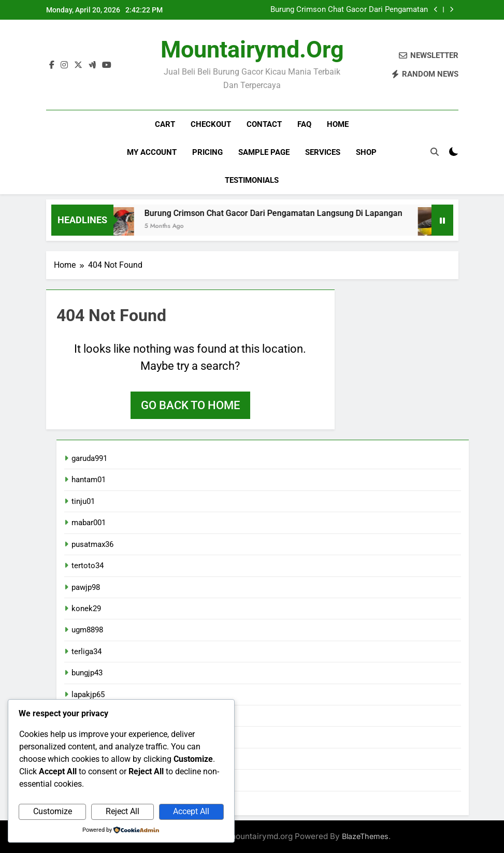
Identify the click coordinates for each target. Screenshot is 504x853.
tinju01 (83, 501)
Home (338, 124)
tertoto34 (88, 566)
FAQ (304, 124)
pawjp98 (86, 587)
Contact (264, 124)
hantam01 (89, 480)
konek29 (86, 609)
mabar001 (89, 523)
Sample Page (264, 152)
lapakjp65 (88, 695)
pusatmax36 (92, 544)
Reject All (123, 811)
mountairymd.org (252, 49)
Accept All (191, 811)
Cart (165, 124)
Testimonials (252, 180)
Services (323, 152)
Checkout (211, 124)
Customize (53, 811)
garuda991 (89, 458)
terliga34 (87, 652)
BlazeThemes (365, 836)
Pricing (207, 152)
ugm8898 (87, 630)
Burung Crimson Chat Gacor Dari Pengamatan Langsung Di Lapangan (349, 10)
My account (152, 152)
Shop (366, 152)
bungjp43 (87, 673)
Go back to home (190, 405)
